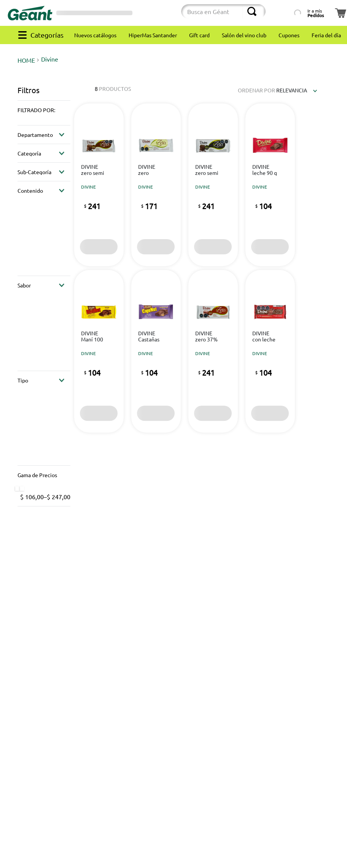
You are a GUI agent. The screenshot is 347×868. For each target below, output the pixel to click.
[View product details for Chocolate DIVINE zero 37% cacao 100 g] (213, 351)
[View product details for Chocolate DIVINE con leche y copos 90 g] (270, 351)
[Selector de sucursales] (94, 13)
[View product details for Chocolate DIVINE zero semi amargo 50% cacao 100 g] (99, 185)
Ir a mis (316, 13)
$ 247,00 (57, 497)
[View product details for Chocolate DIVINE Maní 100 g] (99, 351)
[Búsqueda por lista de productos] (281, 11)
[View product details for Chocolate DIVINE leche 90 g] (270, 185)
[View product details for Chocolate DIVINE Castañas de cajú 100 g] (156, 351)
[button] (44, 110)
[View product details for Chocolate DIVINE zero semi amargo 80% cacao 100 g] (213, 185)
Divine (50, 59)
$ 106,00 (32, 497)
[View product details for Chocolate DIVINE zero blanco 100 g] (156, 185)
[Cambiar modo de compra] (153, 13)
